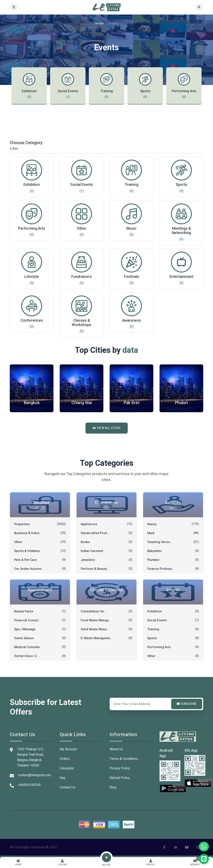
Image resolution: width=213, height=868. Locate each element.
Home (99, 23)
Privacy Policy (120, 768)
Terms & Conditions (124, 759)
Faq (62, 778)
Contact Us (68, 787)
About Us (116, 749)
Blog (113, 787)
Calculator (67, 768)
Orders (65, 759)
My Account (68, 749)
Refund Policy (120, 778)
